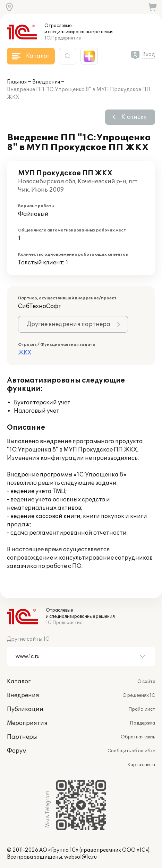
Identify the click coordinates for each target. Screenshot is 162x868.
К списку (134, 117)
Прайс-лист (142, 709)
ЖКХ (25, 353)
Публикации (25, 709)
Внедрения (46, 82)
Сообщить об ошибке (131, 751)
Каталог (19, 682)
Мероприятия (27, 723)
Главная (17, 82)
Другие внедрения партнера (69, 324)
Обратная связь (138, 737)
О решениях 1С (139, 695)
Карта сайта (141, 765)
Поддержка (142, 723)
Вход (149, 55)
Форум (17, 751)
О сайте (146, 682)
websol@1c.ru (80, 857)
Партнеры (22, 737)
